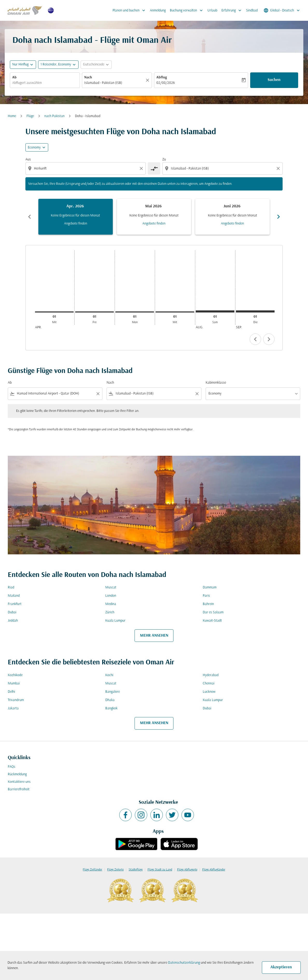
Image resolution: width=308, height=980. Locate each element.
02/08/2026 (166, 83)
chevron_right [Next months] (278, 217)
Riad (11, 587)
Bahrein (208, 604)
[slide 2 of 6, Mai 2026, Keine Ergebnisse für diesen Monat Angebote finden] (154, 217)
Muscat (111, 587)
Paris (206, 596)
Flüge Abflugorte (187, 870)
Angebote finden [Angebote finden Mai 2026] (154, 224)
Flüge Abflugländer (214, 870)
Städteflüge (136, 870)
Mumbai (14, 683)
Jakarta (13, 708)
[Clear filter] (98, 394)
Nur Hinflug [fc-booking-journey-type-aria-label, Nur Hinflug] (20, 64)
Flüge (30, 116)
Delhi (11, 692)
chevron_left (255, 339)
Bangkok (111, 708)
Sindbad (252, 11)
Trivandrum (16, 700)
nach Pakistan (54, 116)
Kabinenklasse (216, 383)
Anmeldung (158, 11)
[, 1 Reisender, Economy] (56, 64)
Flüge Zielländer (92, 870)
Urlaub (212, 11)
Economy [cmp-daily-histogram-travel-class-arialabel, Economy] (34, 148)
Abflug (162, 77)
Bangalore (113, 692)
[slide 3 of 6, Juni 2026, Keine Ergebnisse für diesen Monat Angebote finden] (232, 217)
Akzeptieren (281, 967)
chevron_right (269, 339)
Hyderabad (211, 675)
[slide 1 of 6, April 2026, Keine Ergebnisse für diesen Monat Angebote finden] (76, 217)
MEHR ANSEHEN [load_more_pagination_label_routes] (154, 636)
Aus (28, 159)
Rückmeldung (17, 774)
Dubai (12, 612)
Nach (88, 77)
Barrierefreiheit (19, 789)
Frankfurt (15, 604)
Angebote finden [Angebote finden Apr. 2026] (76, 224)
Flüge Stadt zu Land (160, 870)
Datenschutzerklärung (184, 963)
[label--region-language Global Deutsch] (282, 10)
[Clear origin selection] (142, 168)
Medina (111, 604)
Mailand (14, 596)
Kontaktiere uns (19, 782)
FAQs (12, 767)
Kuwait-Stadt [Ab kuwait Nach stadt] (212, 621)
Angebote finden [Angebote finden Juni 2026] (232, 224)
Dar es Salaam (213, 612)
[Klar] (148, 80)
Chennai (209, 683)
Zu (164, 159)
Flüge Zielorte (115, 870)
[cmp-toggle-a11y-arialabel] (154, 168)
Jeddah (13, 621)
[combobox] (45, 83)
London (111, 596)
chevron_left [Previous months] (30, 217)
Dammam (210, 587)
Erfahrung (233, 10)
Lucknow (209, 692)
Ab (14, 77)
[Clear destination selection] (279, 168)
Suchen (274, 80)
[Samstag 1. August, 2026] (215, 311)
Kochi (109, 675)
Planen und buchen (130, 10)
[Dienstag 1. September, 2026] (255, 311)
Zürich (110, 612)
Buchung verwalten (188, 10)
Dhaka (110, 700)
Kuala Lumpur (115, 621)
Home (12, 116)
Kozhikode (15, 675)
